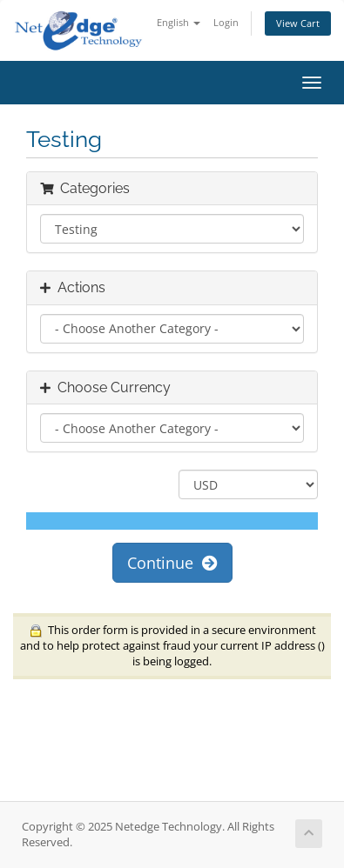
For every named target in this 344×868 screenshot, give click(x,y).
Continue (172, 563)
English (179, 22)
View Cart (298, 23)
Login (226, 22)
